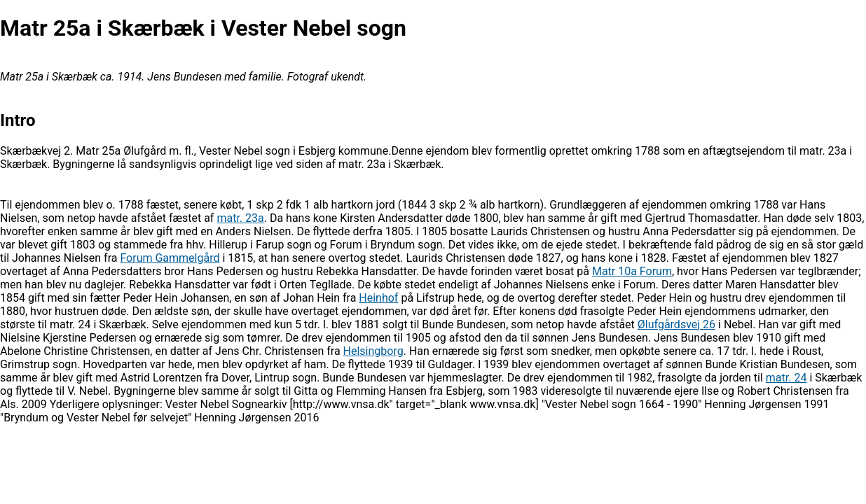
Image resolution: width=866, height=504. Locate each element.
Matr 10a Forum (632, 271)
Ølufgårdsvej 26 (676, 324)
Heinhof (378, 298)
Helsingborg (373, 351)
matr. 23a (240, 218)
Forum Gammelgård (170, 258)
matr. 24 (786, 378)
